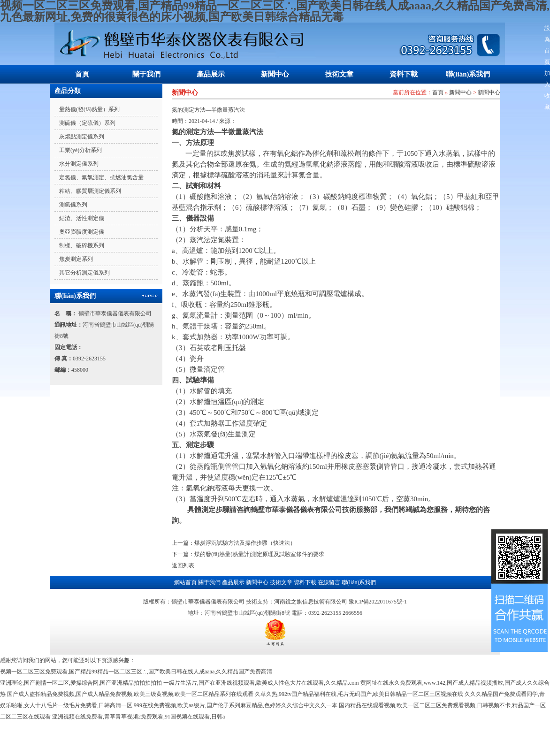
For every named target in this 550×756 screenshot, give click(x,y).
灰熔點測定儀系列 (82, 137)
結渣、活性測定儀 (82, 218)
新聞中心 (275, 74)
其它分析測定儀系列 (84, 273)
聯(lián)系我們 (468, 74)
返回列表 (183, 565)
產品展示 (211, 74)
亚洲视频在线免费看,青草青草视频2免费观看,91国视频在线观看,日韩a (138, 717)
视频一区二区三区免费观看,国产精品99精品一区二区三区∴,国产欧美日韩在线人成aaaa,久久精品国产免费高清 (136, 672)
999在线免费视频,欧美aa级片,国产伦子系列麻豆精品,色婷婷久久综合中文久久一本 (236, 705)
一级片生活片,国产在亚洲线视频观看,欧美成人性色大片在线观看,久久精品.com (261, 683)
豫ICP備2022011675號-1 (378, 602)
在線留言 (329, 582)
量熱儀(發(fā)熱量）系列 (89, 109)
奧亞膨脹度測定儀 (82, 232)
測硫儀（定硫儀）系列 (87, 123)
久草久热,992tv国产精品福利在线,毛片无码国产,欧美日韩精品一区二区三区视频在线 (359, 694)
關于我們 (146, 74)
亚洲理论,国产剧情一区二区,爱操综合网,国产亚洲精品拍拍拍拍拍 (81, 683)
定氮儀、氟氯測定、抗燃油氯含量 (101, 177)
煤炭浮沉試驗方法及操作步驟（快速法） (245, 543)
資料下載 (404, 74)
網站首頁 (185, 582)
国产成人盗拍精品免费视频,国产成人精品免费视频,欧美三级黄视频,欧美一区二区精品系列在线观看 (130, 694)
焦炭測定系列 (76, 259)
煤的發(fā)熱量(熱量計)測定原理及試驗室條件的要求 (259, 554)
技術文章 (339, 74)
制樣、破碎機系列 (82, 245)
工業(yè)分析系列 (80, 150)
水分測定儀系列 (79, 164)
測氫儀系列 (73, 205)
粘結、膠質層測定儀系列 (90, 191)
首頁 (82, 74)
